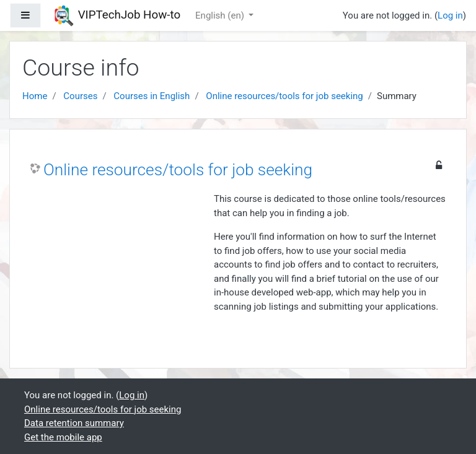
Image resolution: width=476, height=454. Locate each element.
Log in (450, 15)
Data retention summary (74, 423)
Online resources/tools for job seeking (284, 96)
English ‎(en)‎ (221, 15)
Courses (80, 96)
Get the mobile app (63, 437)
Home (35, 96)
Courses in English (152, 96)
